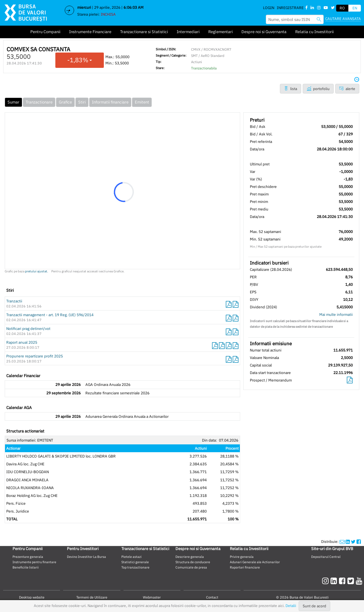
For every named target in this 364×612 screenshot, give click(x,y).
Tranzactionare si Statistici (144, 32)
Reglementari (220, 32)
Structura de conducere (193, 562)
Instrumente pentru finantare (34, 562)
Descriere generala (190, 557)
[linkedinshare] (348, 541)
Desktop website (32, 597)
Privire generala (242, 557)
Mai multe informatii (336, 314)
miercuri (84, 7)
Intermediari (188, 32)
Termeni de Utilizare (92, 597)
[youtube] (359, 581)
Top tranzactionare (135, 567)
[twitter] (352, 581)
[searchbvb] (319, 19)
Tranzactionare (39, 102)
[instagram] (326, 581)
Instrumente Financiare (90, 32)
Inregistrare (290, 8)
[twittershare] (353, 541)
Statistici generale (135, 562)
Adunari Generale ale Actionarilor (255, 562)
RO (342, 8)
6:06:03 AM (134, 7)
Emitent (142, 102)
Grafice (65, 102)
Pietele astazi (131, 557)
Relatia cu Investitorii (314, 32)
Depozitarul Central (326, 557)
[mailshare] (342, 541)
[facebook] (343, 581)
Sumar (13, 102)
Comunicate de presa (191, 567)
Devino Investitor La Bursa (86, 557)
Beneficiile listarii (26, 567)
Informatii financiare (110, 102)
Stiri (82, 102)
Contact (212, 597)
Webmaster (152, 597)
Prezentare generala (28, 557)
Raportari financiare (245, 567)
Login (269, 8)
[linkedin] (335, 581)
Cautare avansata (343, 19)
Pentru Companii (45, 32)
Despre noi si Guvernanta (264, 32)
